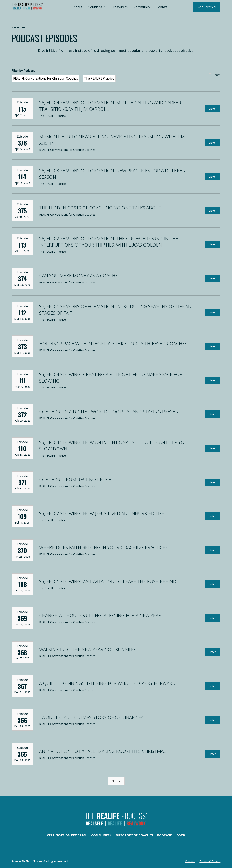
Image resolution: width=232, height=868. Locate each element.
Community (142, 7)
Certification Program (67, 835)
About (78, 7)
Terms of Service (210, 861)
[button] (98, 7)
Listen (213, 109)
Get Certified (207, 7)
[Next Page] (116, 781)
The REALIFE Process (32, 861)
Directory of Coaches (134, 835)
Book (181, 835)
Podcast (165, 835)
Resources (120, 7)
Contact (162, 7)
